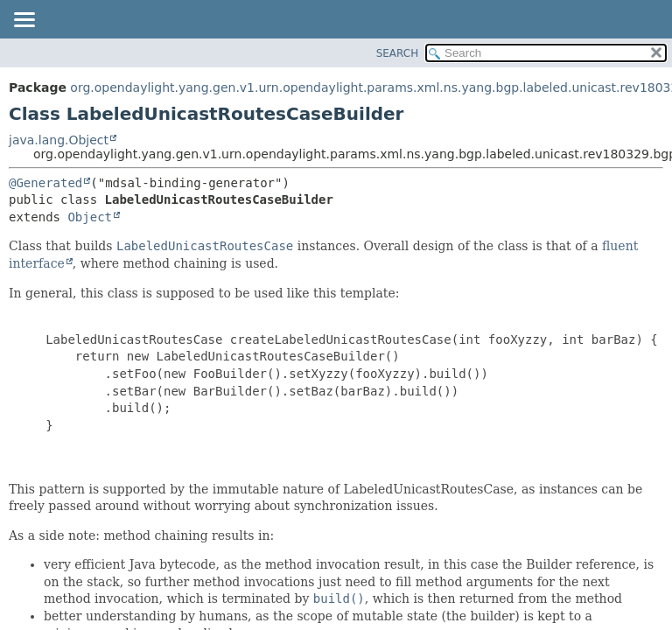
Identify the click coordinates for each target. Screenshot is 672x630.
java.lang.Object (59, 140)
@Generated (45, 183)
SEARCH (398, 53)
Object (90, 217)
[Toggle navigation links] (24, 21)
